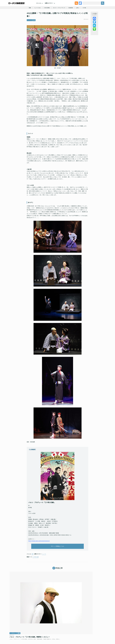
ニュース (29, 30)
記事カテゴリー (49, 6)
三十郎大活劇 (36, 569)
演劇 (28, 15)
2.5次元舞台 (46, 15)
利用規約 (19, 632)
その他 (86, 15)
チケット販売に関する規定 (29, 632)
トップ (13, 632)
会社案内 (101, 632)
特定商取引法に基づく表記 (85, 632)
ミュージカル (36, 15)
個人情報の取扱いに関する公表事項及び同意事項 (48, 632)
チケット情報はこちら (58, 557)
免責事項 (95, 632)
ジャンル (39, 6)
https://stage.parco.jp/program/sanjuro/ (39, 550)
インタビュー (14, 608)
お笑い (79, 15)
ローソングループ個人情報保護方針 (69, 632)
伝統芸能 (71, 15)
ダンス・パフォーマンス (59, 15)
